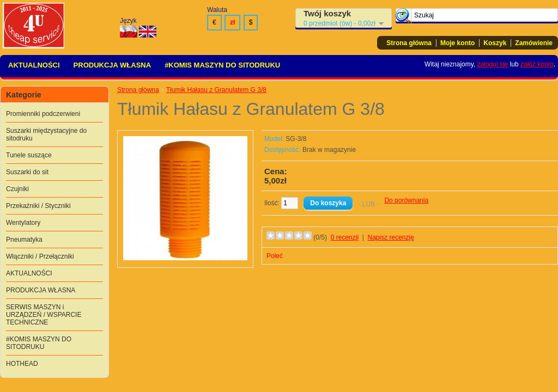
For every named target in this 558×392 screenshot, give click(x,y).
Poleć (275, 256)
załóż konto (537, 64)
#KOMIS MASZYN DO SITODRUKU (222, 65)
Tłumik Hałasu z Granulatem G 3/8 (216, 90)
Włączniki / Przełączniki (40, 256)
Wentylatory (23, 223)
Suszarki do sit (27, 172)
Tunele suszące (29, 155)
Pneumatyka (24, 240)
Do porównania (406, 200)
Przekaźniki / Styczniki (38, 206)
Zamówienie (534, 43)
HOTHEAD (22, 364)
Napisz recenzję (391, 237)
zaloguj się (493, 64)
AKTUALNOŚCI (34, 65)
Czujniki (17, 189)
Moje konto (457, 43)
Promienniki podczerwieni (43, 114)
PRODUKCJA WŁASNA (113, 65)
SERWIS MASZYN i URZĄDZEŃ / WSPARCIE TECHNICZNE (44, 315)
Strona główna (409, 43)
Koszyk (495, 43)
